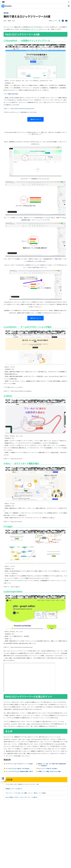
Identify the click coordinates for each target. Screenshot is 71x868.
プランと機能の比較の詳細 (11, 94)
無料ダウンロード (35, 119)
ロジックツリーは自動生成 (26, 102)
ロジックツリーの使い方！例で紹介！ (48, 769)
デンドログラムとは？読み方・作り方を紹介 (18, 769)
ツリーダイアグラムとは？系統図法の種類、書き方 (19, 771)
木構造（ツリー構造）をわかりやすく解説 (49, 771)
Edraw (14, 21)
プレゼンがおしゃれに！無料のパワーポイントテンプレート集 (22, 784)
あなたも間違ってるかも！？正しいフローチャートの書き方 (21, 797)
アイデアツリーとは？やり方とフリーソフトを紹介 (19, 764)
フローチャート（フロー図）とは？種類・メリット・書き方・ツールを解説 (26, 793)
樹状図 (6, 13)
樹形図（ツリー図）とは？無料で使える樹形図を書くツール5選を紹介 (52, 765)
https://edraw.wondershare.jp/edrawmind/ (23, 108)
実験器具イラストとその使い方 (14, 789)
